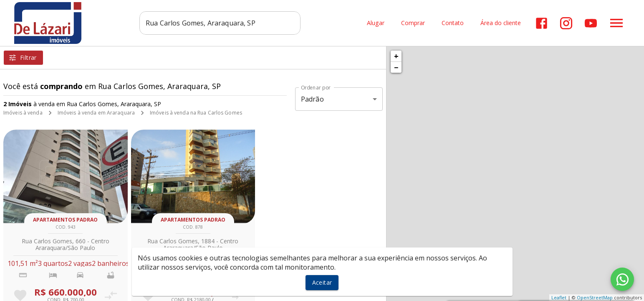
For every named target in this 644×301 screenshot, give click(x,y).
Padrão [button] (312, 99)
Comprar (413, 23)
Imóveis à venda (23, 113)
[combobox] (220, 23)
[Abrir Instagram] (566, 23)
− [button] (396, 67)
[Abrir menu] (616, 23)
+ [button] (396, 56)
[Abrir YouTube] (591, 23)
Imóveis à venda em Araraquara (96, 113)
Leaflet (559, 297)
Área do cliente (501, 23)
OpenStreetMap (595, 297)
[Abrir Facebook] (542, 23)
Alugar (376, 23)
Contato (453, 23)
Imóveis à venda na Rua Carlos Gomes (196, 113)
